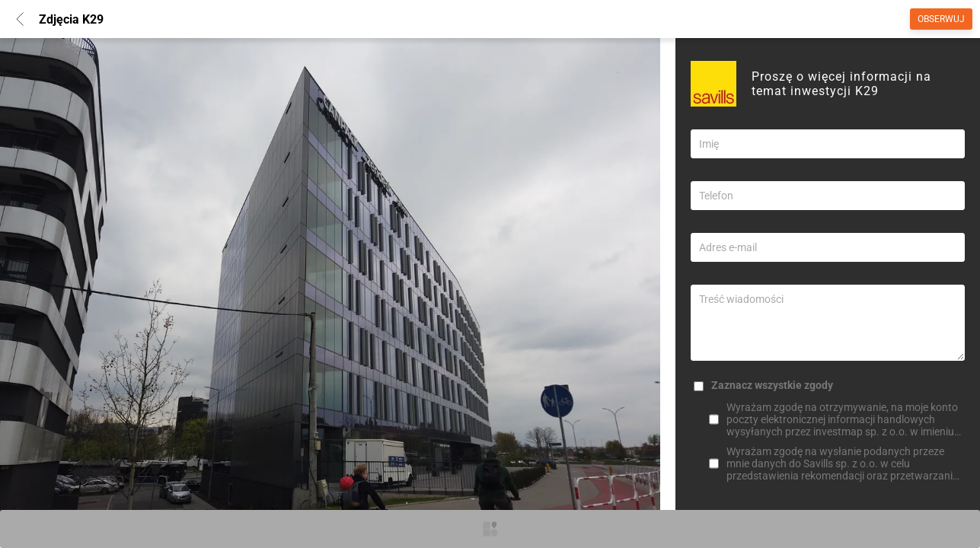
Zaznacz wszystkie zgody (772, 385)
